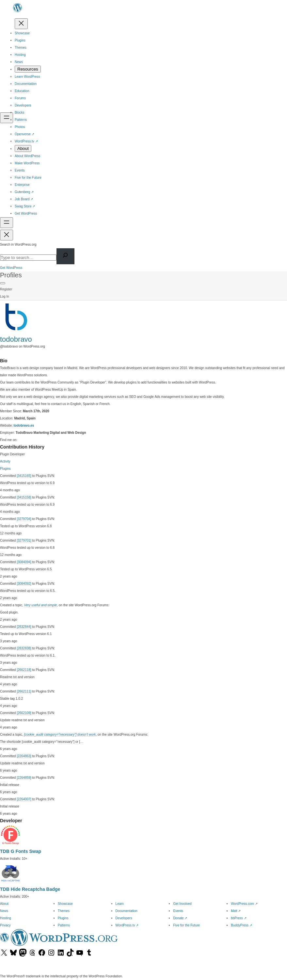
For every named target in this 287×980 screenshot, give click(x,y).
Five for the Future (186, 925)
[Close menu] (21, 24)
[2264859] (24, 778)
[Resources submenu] (28, 69)
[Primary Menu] (3, 283)
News (4, 911)
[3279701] (24, 540)
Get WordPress (11, 268)
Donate (180, 918)
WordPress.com (244, 904)
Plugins (5, 469)
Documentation (127, 911)
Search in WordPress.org (18, 245)
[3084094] (24, 562)
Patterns (64, 925)
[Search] (65, 256)
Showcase (65, 904)
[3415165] (24, 476)
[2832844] (24, 627)
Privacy (5, 925)
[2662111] (24, 691)
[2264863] (24, 756)
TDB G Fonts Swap (21, 851)
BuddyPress (241, 925)
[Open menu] (7, 118)
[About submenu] (23, 148)
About (4, 904)
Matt (236, 911)
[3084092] (24, 584)
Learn (120, 904)
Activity (5, 461)
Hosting (6, 918)
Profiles (11, 275)
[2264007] (24, 799)
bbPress (239, 918)
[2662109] (24, 713)
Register (6, 289)
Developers (124, 918)
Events (178, 911)
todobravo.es (24, 425)
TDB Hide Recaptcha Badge (30, 889)
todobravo (16, 339)
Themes (64, 911)
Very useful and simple (40, 605)
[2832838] (24, 648)
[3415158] (24, 497)
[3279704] (24, 519)
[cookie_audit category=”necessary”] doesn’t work (60, 735)
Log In (5, 296)
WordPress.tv (127, 925)
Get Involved (182, 904)
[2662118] (24, 670)
